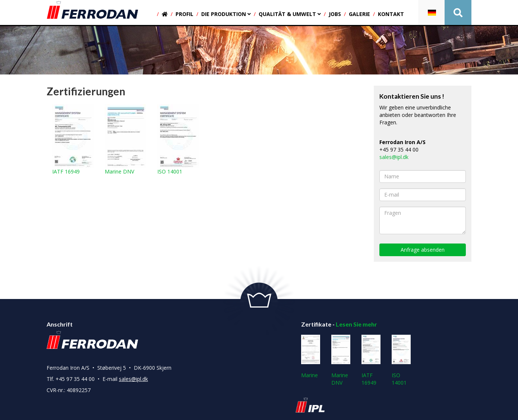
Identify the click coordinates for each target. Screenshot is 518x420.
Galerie (359, 14)
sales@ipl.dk (394, 157)
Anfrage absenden (423, 250)
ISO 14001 (178, 140)
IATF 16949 (73, 140)
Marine (311, 357)
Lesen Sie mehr (356, 324)
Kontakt (391, 14)
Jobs (335, 14)
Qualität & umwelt (290, 14)
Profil (184, 14)
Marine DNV (125, 140)
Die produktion (226, 14)
